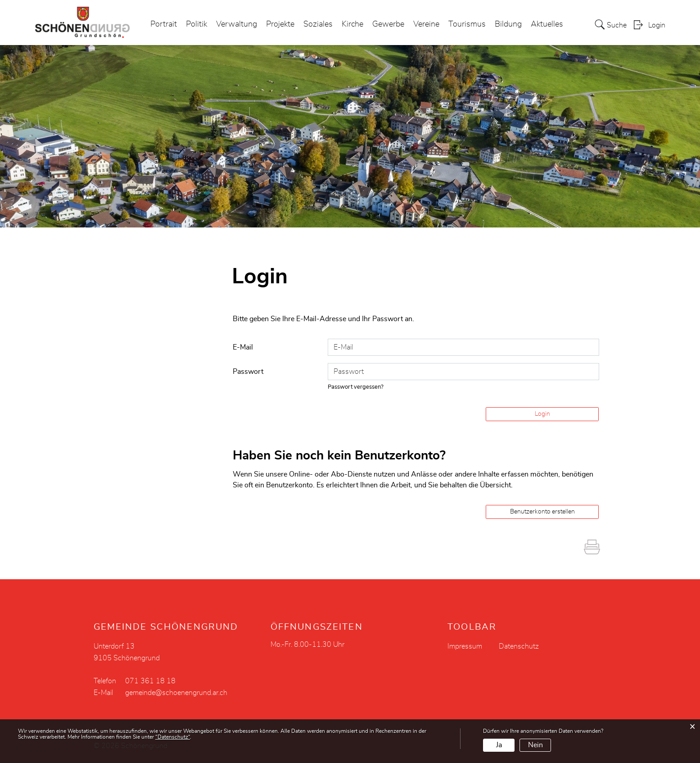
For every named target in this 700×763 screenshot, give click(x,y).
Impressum (465, 646)
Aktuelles (547, 24)
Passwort (248, 372)
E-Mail (243, 347)
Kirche (352, 24)
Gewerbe (388, 24)
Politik (196, 24)
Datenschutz (519, 646)
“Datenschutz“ (173, 737)
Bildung (508, 24)
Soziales (318, 24)
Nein (535, 745)
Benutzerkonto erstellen (542, 512)
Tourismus (467, 24)
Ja (499, 745)
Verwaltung (237, 24)
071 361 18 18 (150, 681)
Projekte (280, 24)
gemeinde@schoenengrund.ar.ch (176, 693)
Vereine (426, 24)
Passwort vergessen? (356, 387)
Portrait (164, 24)
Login (657, 25)
